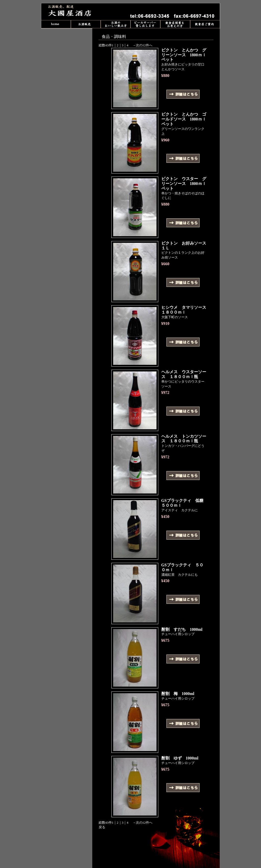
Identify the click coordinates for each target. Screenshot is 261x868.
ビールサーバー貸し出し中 (145, 24)
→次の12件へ (142, 45)
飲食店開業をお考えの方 (175, 24)
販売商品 (86, 24)
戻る (102, 827)
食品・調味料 (73, 12)
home (56, 24)
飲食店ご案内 (205, 24)
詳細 (183, 94)
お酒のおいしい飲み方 (116, 24)
